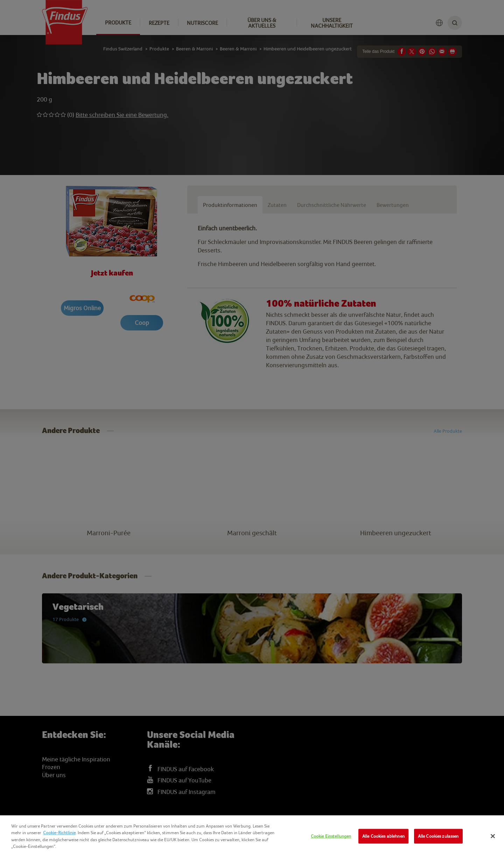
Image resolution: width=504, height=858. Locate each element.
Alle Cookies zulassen (438, 836)
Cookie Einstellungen (331, 836)
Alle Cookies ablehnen (383, 836)
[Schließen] (493, 836)
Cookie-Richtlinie (59, 833)
